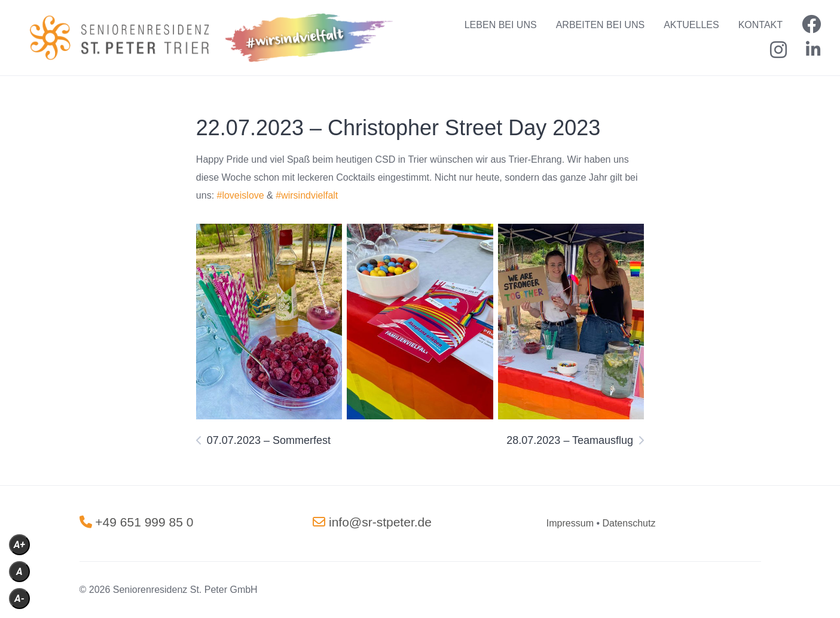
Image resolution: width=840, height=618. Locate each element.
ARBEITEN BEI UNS (600, 25)
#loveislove (241, 195)
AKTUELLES (691, 25)
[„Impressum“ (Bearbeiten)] (570, 523)
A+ (19, 545)
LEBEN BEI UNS (501, 25)
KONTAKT (760, 25)
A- (19, 599)
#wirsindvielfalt (307, 195)
